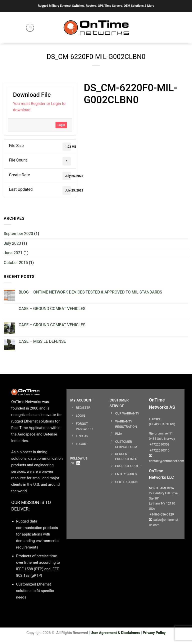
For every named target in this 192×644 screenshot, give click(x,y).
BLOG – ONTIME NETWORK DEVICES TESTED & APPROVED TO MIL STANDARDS (90, 292)
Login (61, 125)
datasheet (92, 111)
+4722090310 (159, 450)
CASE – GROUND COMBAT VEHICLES (52, 309)
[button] (30, 28)
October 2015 (16, 263)
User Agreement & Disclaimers (115, 633)
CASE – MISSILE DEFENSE (42, 341)
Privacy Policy (154, 633)
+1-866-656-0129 (161, 514)
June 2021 (13, 253)
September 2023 (18, 234)
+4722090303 (159, 444)
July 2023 (12, 243)
